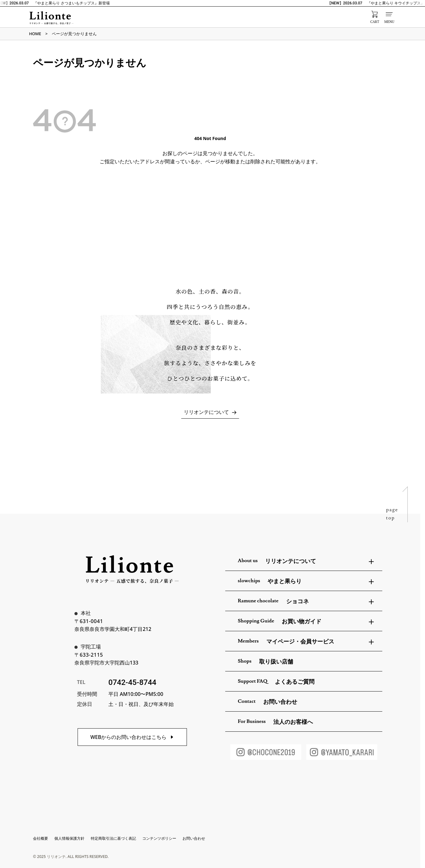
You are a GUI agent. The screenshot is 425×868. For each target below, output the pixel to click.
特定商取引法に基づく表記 (113, 838)
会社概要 (41, 838)
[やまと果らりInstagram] (342, 752)
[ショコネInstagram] (266, 752)
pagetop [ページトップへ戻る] (392, 514)
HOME (35, 34)
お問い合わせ (194, 838)
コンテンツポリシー (159, 838)
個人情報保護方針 (69, 838)
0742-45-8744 (132, 682)
